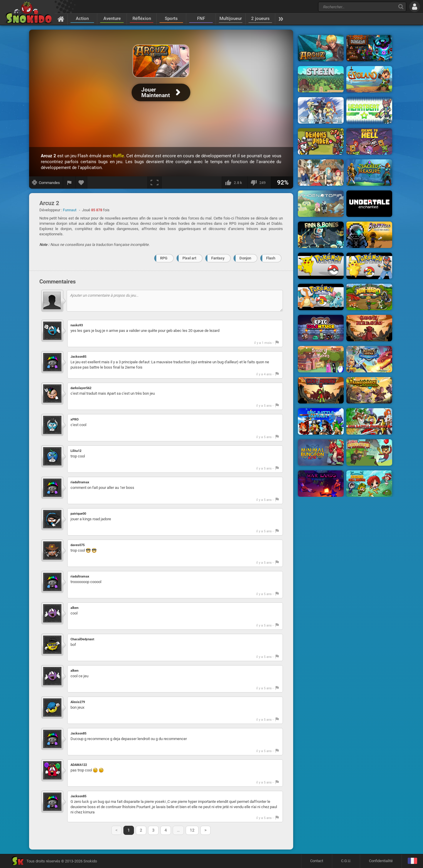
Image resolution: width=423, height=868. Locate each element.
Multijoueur (231, 18)
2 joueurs (260, 18)
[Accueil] (61, 19)
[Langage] (412, 861)
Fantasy (218, 258)
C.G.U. (346, 861)
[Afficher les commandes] (46, 183)
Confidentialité (381, 861)
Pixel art (189, 258)
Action (82, 18)
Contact (317, 861)
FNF (201, 18)
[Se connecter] (415, 7)
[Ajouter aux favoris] (81, 183)
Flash (271, 258)
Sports (171, 18)
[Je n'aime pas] (259, 183)
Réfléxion (142, 18)
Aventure (112, 18)
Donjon (245, 258)
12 (192, 830)
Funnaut (70, 210)
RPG (164, 258)
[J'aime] (235, 183)
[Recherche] (401, 7)
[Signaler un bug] (69, 183)
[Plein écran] (155, 183)
